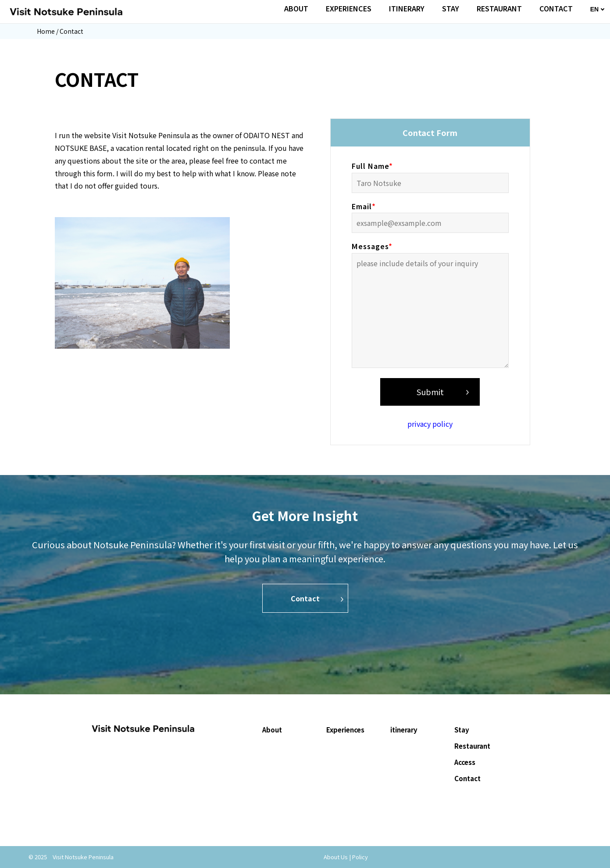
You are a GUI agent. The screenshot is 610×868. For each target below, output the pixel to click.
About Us (336, 857)
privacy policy (430, 424)
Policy (360, 857)
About (272, 730)
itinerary (404, 730)
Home (46, 31)
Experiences (345, 730)
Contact (305, 598)
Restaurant (472, 746)
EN (594, 9)
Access (465, 762)
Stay (462, 730)
